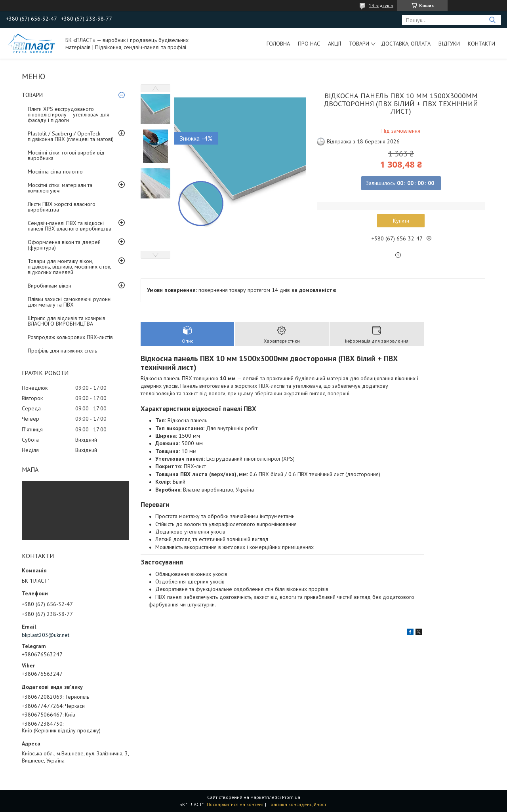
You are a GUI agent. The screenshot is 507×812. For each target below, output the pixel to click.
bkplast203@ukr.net (46, 635)
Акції (335, 44)
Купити (401, 221)
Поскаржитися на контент (235, 804)
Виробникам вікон (50, 286)
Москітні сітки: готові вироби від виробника (66, 155)
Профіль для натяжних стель (62, 351)
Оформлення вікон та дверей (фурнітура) (64, 245)
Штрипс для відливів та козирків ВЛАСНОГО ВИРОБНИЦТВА (67, 321)
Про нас (309, 44)
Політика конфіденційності (297, 804)
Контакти (481, 44)
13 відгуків (381, 5)
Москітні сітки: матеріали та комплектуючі (60, 188)
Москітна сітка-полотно (55, 172)
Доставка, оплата (406, 44)
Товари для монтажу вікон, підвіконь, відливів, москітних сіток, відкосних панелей (69, 267)
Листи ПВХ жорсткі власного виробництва (62, 207)
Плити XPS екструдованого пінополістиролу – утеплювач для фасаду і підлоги (69, 114)
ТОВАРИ (359, 44)
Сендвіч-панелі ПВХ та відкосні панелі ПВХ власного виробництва (70, 226)
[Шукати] (492, 20)
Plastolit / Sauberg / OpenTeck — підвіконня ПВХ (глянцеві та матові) (71, 136)
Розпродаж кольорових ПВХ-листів (70, 337)
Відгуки (449, 44)
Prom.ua (291, 797)
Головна (278, 44)
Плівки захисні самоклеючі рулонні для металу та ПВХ (70, 302)
